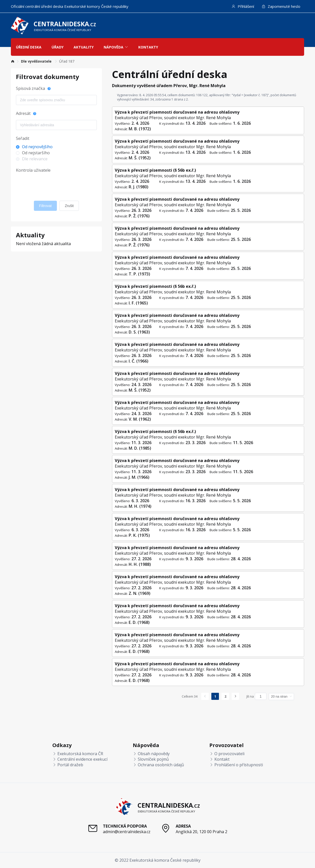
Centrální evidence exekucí (80, 759)
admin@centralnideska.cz (127, 832)
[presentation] (54, 185)
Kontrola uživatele (33, 170)
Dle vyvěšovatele (37, 61)
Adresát (23, 113)
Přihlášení (243, 6)
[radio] (53, 147)
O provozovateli (227, 754)
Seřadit (23, 138)
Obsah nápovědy (151, 754)
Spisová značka (30, 88)
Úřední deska (29, 47)
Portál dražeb (68, 765)
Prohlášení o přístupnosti (236, 765)
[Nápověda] (49, 91)
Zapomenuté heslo (281, 6)
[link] (13, 61)
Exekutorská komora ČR (78, 754)
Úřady (58, 47)
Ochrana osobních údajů (158, 765)
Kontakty (148, 47)
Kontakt (219, 759)
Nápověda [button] (116, 47)
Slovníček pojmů (151, 759)
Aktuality (84, 47)
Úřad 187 (67, 61)
